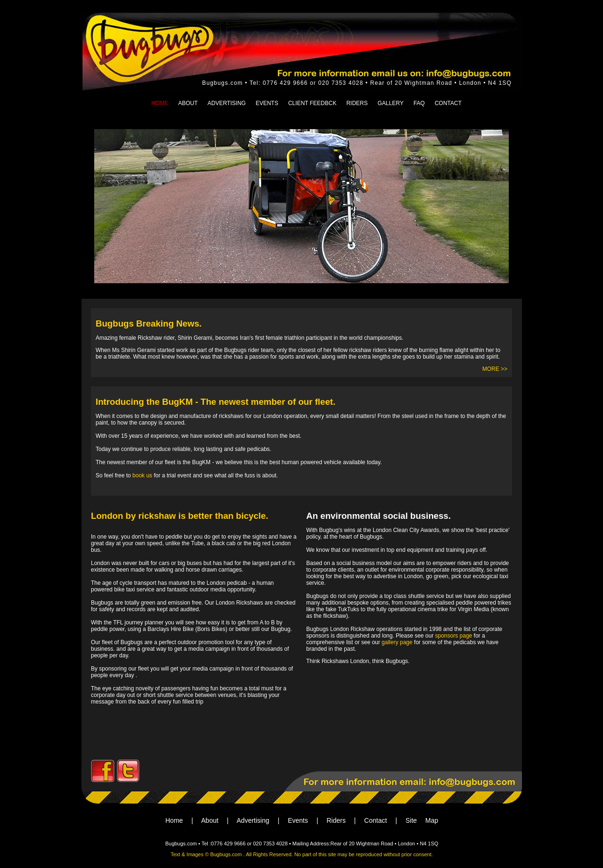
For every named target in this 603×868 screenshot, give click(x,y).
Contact (375, 820)
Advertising (253, 820)
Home (174, 820)
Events (298, 820)
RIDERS (357, 103)
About (210, 820)
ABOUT (188, 103)
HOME (160, 103)
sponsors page (453, 636)
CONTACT (448, 103)
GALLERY (391, 103)
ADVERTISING (227, 103)
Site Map (422, 820)
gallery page (397, 642)
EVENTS (267, 103)
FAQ (419, 103)
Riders (336, 820)
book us (142, 475)
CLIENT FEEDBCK (312, 103)
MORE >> (495, 369)
